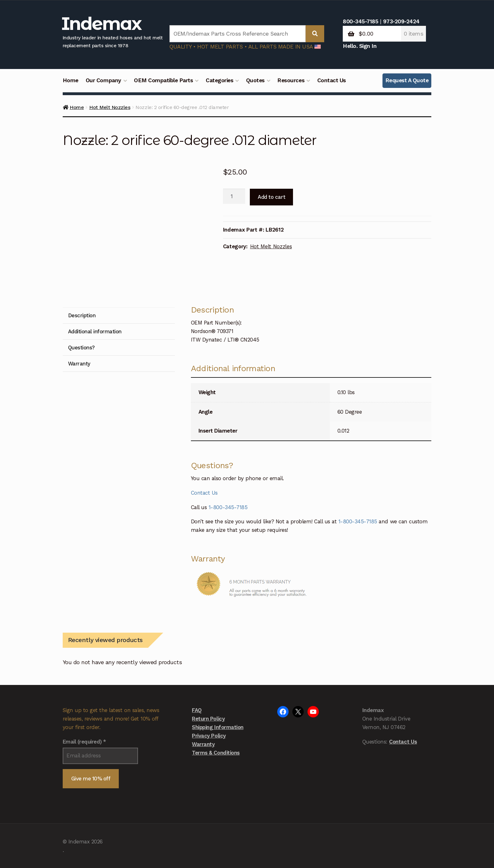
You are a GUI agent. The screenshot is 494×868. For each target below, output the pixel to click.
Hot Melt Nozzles (110, 107)
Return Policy (208, 719)
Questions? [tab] (81, 348)
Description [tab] (82, 315)
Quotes (255, 80)
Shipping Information (218, 727)
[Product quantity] (234, 196)
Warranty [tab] (79, 364)
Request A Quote (407, 80)
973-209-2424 (401, 21)
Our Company (103, 80)
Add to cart (271, 197)
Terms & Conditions (216, 753)
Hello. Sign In (360, 46)
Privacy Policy (209, 736)
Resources (291, 80)
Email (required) (84, 742)
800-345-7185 (360, 21)
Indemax (101, 23)
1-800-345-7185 (228, 507)
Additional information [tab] (95, 331)
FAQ (197, 710)
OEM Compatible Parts (163, 80)
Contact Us (332, 80)
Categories (219, 80)
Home (71, 80)
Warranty (203, 744)
